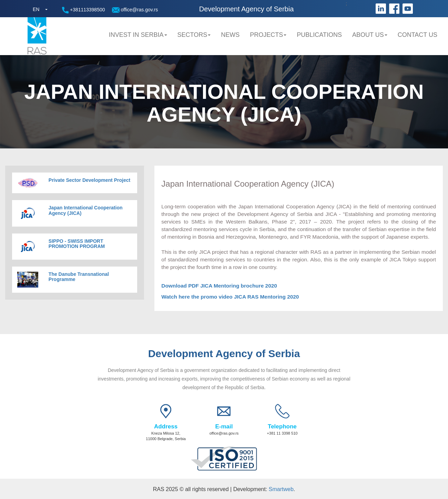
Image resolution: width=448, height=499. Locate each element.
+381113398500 (84, 10)
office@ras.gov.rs (135, 10)
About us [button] (370, 35)
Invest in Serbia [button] (138, 35)
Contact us (418, 35)
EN (36, 9)
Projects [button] (268, 35)
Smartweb (281, 489)
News (230, 35)
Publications (319, 35)
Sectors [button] (194, 35)
